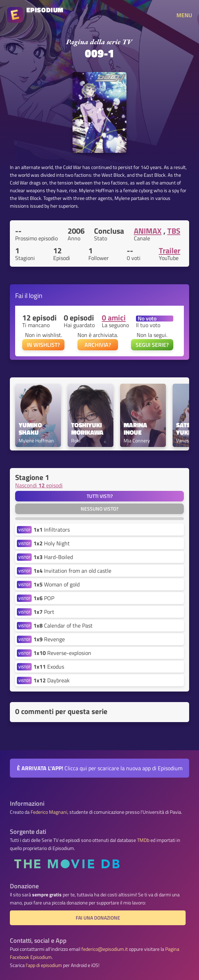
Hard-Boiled (53, 557)
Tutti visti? (100, 496)
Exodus (49, 667)
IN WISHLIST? (43, 345)
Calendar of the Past (63, 625)
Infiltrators (52, 530)
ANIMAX (148, 231)
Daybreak (52, 680)
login (36, 295)
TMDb (143, 840)
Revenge (49, 639)
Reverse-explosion (62, 653)
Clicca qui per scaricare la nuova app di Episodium (100, 768)
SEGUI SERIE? (152, 345)
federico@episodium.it (105, 949)
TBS (174, 231)
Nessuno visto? (99, 509)
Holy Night (52, 543)
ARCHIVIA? (98, 345)
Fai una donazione (98, 918)
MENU (184, 15)
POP (44, 598)
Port (44, 612)
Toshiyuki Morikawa (87, 429)
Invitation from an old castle (72, 571)
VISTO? (24, 530)
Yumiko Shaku (31, 429)
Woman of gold (57, 584)
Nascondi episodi (39, 485)
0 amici (114, 318)
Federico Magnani (49, 812)
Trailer (170, 251)
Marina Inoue (136, 429)
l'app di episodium (44, 965)
